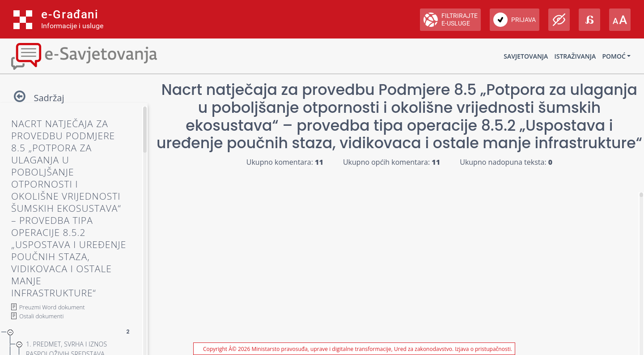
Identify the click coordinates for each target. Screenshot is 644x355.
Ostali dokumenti (41, 316)
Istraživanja (575, 56)
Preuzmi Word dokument (52, 307)
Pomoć (614, 56)
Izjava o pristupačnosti (483, 349)
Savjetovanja (526, 56)
